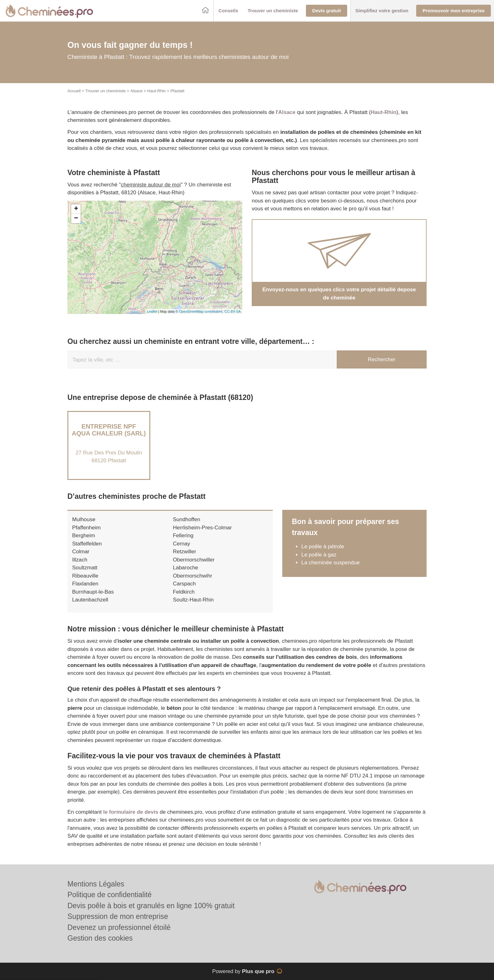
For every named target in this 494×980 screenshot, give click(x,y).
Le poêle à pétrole (323, 547)
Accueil (74, 91)
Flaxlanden (85, 584)
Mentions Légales (96, 884)
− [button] (76, 219)
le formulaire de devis (131, 812)
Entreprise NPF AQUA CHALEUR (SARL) (109, 430)
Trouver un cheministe (106, 91)
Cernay (182, 544)
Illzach (80, 560)
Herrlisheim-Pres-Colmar (202, 528)
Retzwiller (185, 552)
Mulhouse (84, 519)
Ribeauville (85, 576)
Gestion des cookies (100, 938)
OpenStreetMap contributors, (202, 311)
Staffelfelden (87, 544)
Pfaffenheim (86, 528)
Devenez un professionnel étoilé (119, 927)
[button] (228, 11)
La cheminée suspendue (330, 563)
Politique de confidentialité (109, 895)
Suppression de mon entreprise (118, 916)
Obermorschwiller (194, 560)
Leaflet (152, 311)
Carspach (184, 584)
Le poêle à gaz (319, 555)
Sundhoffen (187, 519)
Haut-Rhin (157, 91)
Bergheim (84, 536)
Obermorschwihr (193, 576)
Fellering (183, 536)
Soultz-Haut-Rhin (193, 600)
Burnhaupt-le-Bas (93, 592)
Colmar (81, 552)
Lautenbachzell (90, 600)
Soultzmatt (85, 568)
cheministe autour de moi (151, 185)
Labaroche (186, 568)
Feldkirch (184, 592)
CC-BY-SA (233, 311)
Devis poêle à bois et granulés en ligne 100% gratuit (151, 906)
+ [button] (76, 209)
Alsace (137, 91)
